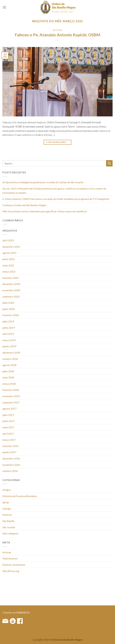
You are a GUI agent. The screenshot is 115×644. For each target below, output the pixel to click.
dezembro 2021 (11, 247)
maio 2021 (8, 265)
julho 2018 (8, 371)
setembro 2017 (11, 402)
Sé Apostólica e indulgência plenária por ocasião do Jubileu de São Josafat (43, 182)
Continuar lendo (57, 142)
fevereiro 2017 (11, 446)
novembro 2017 (11, 396)
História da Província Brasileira (20, 496)
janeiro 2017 (9, 452)
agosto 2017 (9, 409)
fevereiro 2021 (11, 278)
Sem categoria (10, 533)
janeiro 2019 (9, 346)
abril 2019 (8, 334)
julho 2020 (8, 303)
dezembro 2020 (11, 284)
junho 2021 (9, 259)
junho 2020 (9, 309)
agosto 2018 (9, 365)
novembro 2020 (11, 290)
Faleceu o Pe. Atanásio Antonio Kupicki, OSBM (58, 35)
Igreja (6, 502)
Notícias (58, 30)
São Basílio (8, 521)
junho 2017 (9, 421)
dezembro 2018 (11, 353)
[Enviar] (109, 163)
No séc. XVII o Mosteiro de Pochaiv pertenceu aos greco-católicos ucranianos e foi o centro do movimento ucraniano (54, 191)
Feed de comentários (14, 565)
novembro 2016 (11, 465)
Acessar (7, 552)
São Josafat (9, 527)
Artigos (7, 490)
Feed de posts (10, 558)
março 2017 (9, 440)
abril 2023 (8, 240)
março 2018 (9, 384)
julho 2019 (8, 321)
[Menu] (4, 7)
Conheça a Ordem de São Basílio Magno (24, 205)
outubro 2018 (10, 359)
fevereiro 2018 (11, 390)
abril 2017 (8, 434)
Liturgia (7, 508)
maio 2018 (8, 377)
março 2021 (9, 271)
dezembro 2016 (11, 458)
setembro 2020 (11, 296)
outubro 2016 (10, 471)
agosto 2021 (9, 253)
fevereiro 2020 (11, 315)
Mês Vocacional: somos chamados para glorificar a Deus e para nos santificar (45, 211)
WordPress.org (11, 571)
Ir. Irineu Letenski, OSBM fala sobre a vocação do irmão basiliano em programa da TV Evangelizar (56, 199)
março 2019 (9, 340)
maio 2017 (8, 427)
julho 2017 (8, 415)
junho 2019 (9, 328)
